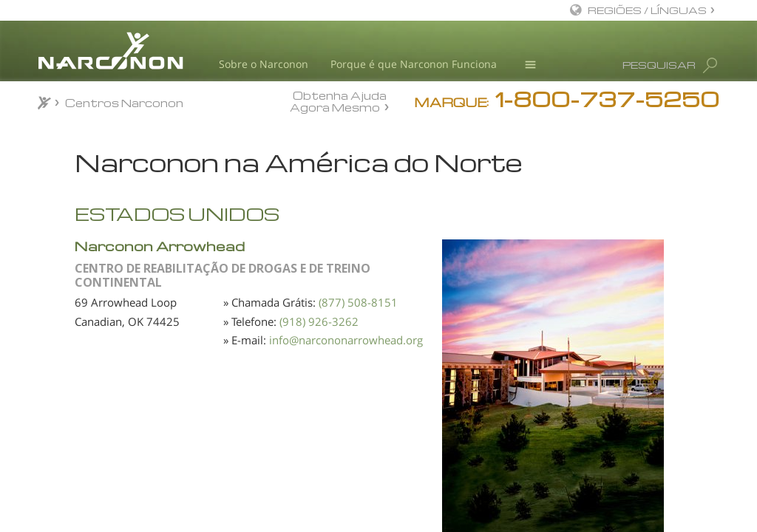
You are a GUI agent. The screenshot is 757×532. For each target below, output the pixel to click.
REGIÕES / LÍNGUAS (647, 10)
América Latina (86, 279)
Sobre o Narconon (264, 64)
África (66, 201)
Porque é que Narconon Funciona (414, 64)
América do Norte (93, 305)
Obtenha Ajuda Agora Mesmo (338, 101)
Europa (70, 253)
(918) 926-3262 (343, 398)
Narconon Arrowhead (322, 271)
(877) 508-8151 (343, 360)
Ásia (63, 227)
